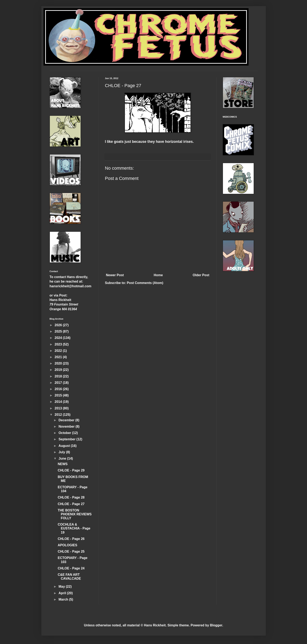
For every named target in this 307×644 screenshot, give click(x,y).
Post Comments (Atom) (145, 283)
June (63, 458)
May (62, 587)
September (67, 439)
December (67, 420)
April (63, 593)
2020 (59, 363)
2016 (59, 389)
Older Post (201, 275)
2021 (59, 357)
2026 (59, 325)
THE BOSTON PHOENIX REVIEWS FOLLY (75, 514)
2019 (59, 370)
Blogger (216, 625)
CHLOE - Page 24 (71, 568)
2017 (59, 383)
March (64, 599)
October (65, 433)
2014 (59, 402)
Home (158, 275)
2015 (59, 395)
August (65, 446)
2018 (59, 376)
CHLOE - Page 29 (71, 470)
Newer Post (115, 275)
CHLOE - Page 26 (71, 539)
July (62, 452)
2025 (59, 331)
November (67, 426)
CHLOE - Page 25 (71, 551)
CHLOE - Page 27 (71, 504)
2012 (59, 415)
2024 (59, 338)
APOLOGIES (67, 545)
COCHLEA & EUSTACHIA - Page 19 (74, 528)
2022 (59, 351)
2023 (59, 344)
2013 (59, 408)
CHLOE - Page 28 (71, 497)
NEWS (63, 464)
